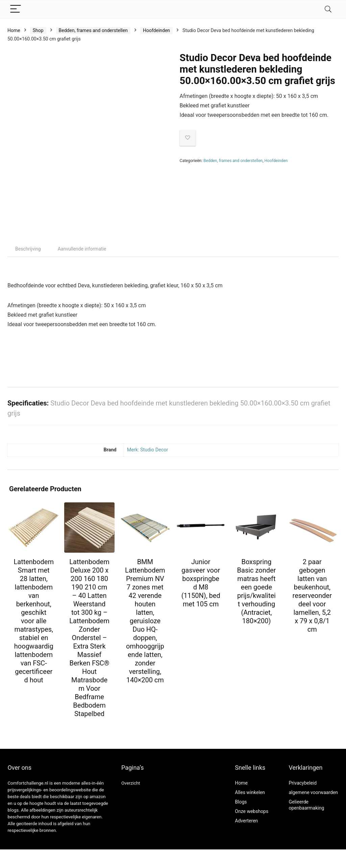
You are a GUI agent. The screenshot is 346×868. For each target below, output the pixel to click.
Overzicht (131, 783)
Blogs (241, 802)
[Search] (328, 9)
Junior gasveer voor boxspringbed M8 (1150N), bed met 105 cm (201, 583)
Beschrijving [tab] (28, 249)
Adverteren (246, 821)
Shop (38, 30)
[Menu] (16, 9)
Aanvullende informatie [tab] (82, 249)
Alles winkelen (250, 792)
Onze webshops (252, 811)
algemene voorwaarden (313, 792)
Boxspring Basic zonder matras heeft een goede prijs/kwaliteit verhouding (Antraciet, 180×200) (257, 591)
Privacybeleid (303, 783)
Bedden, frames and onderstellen (93, 30)
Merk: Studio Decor (148, 450)
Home (14, 30)
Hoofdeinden (156, 30)
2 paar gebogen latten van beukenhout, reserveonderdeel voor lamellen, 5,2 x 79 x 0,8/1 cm (312, 596)
